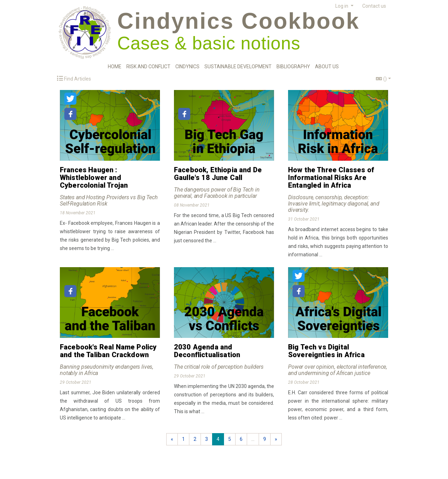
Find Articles (74, 79)
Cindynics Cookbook (239, 21)
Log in (342, 6)
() (381, 79)
